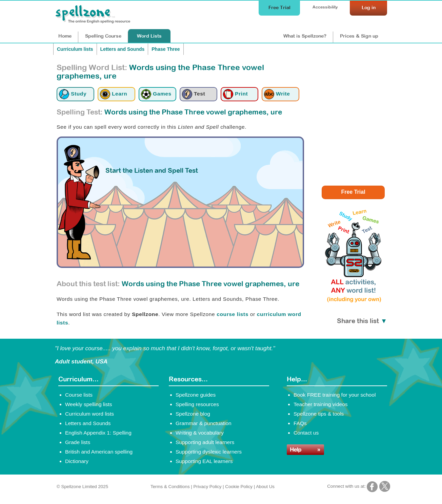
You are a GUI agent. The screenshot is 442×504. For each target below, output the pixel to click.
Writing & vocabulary (200, 433)
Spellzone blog (193, 414)
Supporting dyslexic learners (209, 452)
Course (103, 36)
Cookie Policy (239, 487)
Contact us (306, 433)
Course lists (79, 395)
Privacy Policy (207, 487)
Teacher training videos (321, 404)
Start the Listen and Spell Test (152, 170)
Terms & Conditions (170, 487)
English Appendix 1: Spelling (98, 433)
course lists (233, 314)
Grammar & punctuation (204, 423)
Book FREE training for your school (335, 395)
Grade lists (78, 442)
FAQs (300, 423)
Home (65, 36)
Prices (359, 36)
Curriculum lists (75, 49)
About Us (265, 487)
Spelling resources (197, 404)
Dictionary (77, 461)
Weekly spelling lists (89, 404)
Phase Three (166, 49)
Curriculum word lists (89, 414)
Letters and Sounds (123, 49)
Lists (149, 36)
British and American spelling (99, 452)
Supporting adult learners (205, 442)
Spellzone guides (196, 395)
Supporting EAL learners (204, 461)
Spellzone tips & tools (319, 414)
